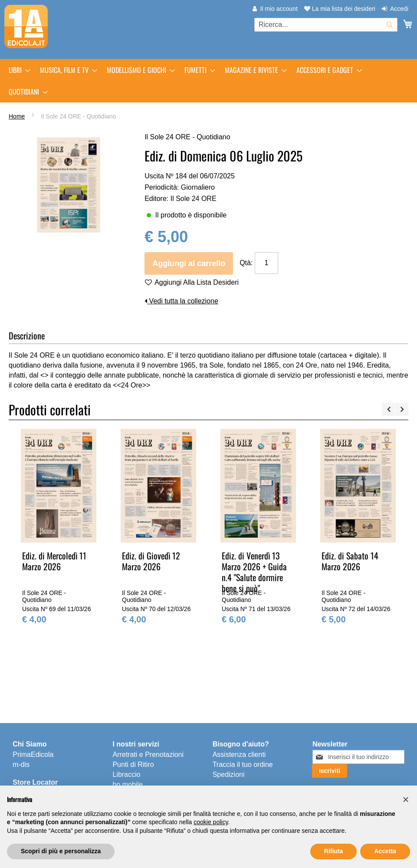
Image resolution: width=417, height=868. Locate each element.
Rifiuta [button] (334, 851)
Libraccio (126, 774)
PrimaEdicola (33, 755)
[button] (406, 799)
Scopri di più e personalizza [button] (61, 851)
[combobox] (326, 25)
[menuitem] (17, 70)
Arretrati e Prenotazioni (148, 755)
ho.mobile (127, 784)
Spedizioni (229, 774)
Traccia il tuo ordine (243, 764)
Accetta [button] (385, 851)
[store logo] (26, 26)
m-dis (21, 764)
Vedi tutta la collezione (181, 301)
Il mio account (279, 9)
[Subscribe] (330, 771)
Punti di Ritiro (133, 764)
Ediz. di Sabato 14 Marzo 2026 (350, 561)
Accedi (399, 9)
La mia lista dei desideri (340, 9)
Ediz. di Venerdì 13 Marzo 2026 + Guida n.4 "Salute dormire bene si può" (254, 572)
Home (17, 116)
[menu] (208, 81)
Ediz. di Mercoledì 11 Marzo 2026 (54, 561)
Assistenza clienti (239, 755)
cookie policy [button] (211, 822)
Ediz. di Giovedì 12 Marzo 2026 (151, 561)
